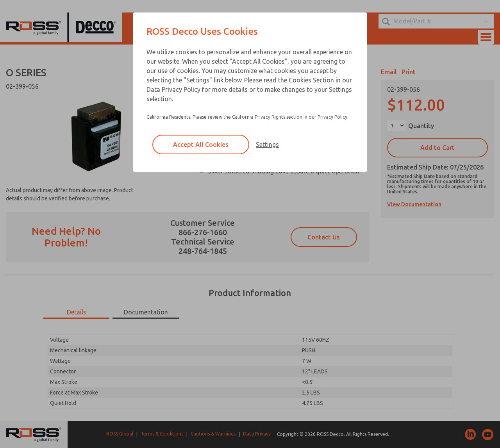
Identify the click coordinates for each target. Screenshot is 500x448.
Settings (267, 145)
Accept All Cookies (201, 145)
